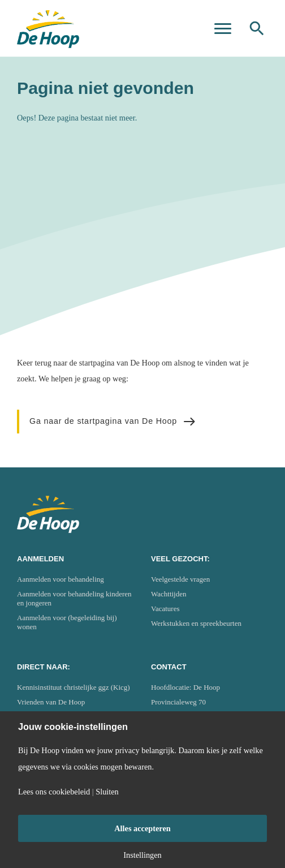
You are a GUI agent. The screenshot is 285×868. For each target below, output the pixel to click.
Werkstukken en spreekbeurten (196, 623)
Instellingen (142, 855)
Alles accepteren (142, 828)
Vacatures (165, 609)
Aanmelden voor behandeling (61, 579)
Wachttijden (169, 594)
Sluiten (107, 792)
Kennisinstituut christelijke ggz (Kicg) (74, 687)
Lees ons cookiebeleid (54, 792)
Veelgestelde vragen (180, 579)
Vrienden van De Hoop (51, 702)
